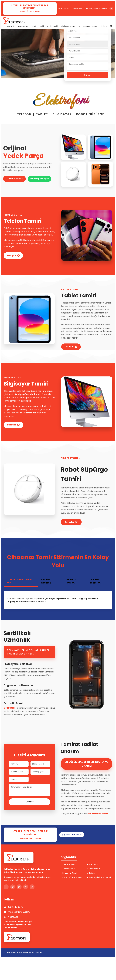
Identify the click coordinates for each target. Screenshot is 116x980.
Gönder (88, 75)
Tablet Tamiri (52, 26)
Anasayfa (11, 26)
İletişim (104, 26)
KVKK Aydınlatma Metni (99, 879)
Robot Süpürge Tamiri (88, 26)
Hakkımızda (23, 26)
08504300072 (78, 9)
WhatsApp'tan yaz (16, 183)
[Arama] (111, 26)
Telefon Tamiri (38, 26)
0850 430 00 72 (16, 174)
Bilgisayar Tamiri (68, 26)
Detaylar (15, 255)
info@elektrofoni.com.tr (97, 9)
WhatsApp (11, 919)
